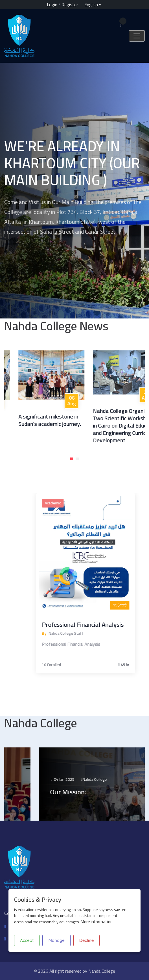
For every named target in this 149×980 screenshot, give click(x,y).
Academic (80, 503)
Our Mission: (97, 792)
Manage (56, 940)
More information (97, 922)
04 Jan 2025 (91, 779)
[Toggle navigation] (137, 36)
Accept (27, 940)
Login (52, 5)
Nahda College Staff (93, 633)
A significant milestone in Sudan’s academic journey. (62, 420)
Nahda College (123, 779)
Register (70, 5)
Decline (87, 940)
